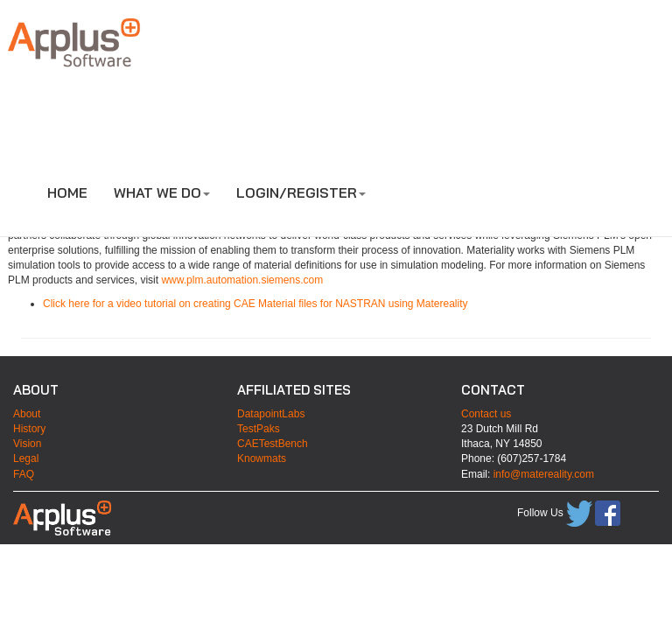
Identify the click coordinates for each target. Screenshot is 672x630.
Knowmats (262, 458)
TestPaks (259, 429)
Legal (26, 458)
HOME (67, 192)
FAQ (24, 474)
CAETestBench (273, 444)
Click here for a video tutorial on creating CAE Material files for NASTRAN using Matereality (255, 304)
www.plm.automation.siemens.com (242, 280)
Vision (27, 444)
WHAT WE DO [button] (162, 192)
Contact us (486, 414)
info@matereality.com (544, 474)
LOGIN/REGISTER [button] (301, 192)
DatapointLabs (271, 414)
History (29, 429)
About (27, 414)
